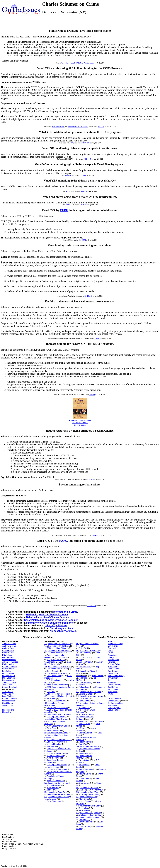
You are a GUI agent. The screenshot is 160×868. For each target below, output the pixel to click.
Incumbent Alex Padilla (58, 685)
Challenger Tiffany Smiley (90, 815)
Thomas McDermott (56, 781)
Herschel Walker (54, 730)
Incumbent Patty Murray (91, 813)
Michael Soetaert (54, 785)
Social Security (114, 685)
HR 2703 (68, 175)
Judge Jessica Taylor (56, 660)
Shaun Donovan (9, 682)
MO (78, 650)
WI (77, 817)
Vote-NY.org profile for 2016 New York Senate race (78, 63)
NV (77, 703)
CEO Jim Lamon (54, 676)
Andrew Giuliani (9, 646)
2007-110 (101, 127)
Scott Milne (83, 808)
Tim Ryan (99, 721)
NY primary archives (61, 628)
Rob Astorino (8, 680)
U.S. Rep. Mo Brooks (56, 653)
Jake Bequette (53, 671)
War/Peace (113, 692)
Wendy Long (8, 705)
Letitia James (8, 673)
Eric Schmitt (84, 657)
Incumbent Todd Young (58, 769)
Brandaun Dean (54, 662)
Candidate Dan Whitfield (58, 669)
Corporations (113, 648)
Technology (113, 689)
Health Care (113, 673)
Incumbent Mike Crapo (57, 753)
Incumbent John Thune (90, 792)
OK (77, 737)
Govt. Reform (114, 669)
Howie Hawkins (9, 660)
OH (78, 717)
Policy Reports (114, 708)
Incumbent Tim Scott (89, 788)
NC (77, 671)
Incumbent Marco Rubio (58, 714)
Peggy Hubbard (54, 767)
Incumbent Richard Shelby (60, 650)
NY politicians (8, 710)
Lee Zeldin (7, 671)
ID (45, 753)
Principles (112, 682)
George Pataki (9, 657)
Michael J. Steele (86, 694)
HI (45, 733)
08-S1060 (91, 479)
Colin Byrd (83, 648)
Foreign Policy (114, 664)
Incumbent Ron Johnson (90, 817)
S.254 (71, 143)
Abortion (111, 641)
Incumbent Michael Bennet (60, 696)
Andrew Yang (8, 648)
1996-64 (84, 175)
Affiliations (112, 705)
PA (77, 756)
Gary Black (52, 728)
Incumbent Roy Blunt (89, 650)
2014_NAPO (91, 606)
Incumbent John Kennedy (59, 797)
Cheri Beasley (85, 682)
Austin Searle (84, 801)
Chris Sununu (85, 701)
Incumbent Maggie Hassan (92, 696)
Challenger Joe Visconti (57, 708)
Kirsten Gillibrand (10, 666)
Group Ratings (114, 710)
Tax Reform (113, 687)
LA (46, 797)
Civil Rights (113, 646)
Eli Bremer (52, 698)
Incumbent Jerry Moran (58, 783)
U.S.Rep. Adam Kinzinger (58, 765)
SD (77, 792)
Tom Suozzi (7, 685)
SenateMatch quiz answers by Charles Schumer (51, 620)
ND (77, 692)
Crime (110, 650)
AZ (46, 673)
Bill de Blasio (8, 650)
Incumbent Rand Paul (57, 792)
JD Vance (83, 728)
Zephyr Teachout (10, 687)
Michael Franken (54, 744)
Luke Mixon (52, 799)
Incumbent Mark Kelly (57, 673)
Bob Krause (52, 746)
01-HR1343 (88, 296)
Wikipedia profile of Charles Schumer (47, 615)
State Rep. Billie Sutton (89, 794)
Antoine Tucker (85, 714)
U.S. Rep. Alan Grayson (57, 719)
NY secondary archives (63, 631)
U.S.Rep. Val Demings (57, 717)
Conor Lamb (84, 778)
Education (112, 655)
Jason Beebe (84, 753)
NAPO (63, 541)
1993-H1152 (96, 535)
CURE (64, 210)
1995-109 (83, 191)
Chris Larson (84, 826)
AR (46, 666)
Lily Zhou (51, 692)
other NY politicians (56, 625)
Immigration (113, 678)
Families (111, 662)
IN (45, 769)
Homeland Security (116, 676)
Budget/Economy (115, 644)
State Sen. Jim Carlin (56, 742)
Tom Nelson (84, 819)
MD (78, 644)
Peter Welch (84, 810)
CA (46, 685)
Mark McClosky (85, 662)
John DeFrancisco (10, 662)
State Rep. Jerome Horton (58, 694)
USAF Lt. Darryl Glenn (57, 701)
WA (78, 813)
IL (45, 760)
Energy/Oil (112, 657)
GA (46, 721)
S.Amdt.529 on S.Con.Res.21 (78, 127)
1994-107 (84, 205)
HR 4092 (67, 205)
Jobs (110, 680)
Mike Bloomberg (9, 678)
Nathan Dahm (85, 742)
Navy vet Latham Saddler (58, 726)
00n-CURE (82, 240)
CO (46, 696)
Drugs (110, 653)
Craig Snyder (84, 783)
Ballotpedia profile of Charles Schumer (48, 617)
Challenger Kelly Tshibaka (58, 646)
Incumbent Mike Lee (88, 797)
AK (46, 644)
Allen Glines (84, 799)
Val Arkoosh (84, 765)
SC (77, 788)
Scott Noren (8, 703)
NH (77, 696)
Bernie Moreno (83, 721)
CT (46, 703)
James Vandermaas (56, 756)
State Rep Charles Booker (58, 794)
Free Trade (113, 666)
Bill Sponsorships (115, 703)
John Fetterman (86, 769)
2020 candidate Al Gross (58, 648)
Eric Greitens (84, 653)
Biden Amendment (58, 127)
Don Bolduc (84, 698)
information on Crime (65, 612)
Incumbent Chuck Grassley (59, 740)
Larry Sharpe (8, 669)
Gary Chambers (54, 801)
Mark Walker (97, 676)
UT (77, 797)
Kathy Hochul (8, 664)
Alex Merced (8, 692)
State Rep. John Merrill (58, 663)
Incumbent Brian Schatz (58, 733)
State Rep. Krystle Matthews (91, 790)
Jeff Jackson (84, 687)
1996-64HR (88, 159)
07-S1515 (97, 339)
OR (78, 746)
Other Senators (114, 698)
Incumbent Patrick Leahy (90, 806)
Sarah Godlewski (86, 822)
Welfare (111, 694)
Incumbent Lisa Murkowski (60, 644)
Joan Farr (51, 790)
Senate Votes (114, 701)
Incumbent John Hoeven (91, 692)
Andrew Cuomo (9, 644)
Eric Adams (7, 655)
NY (77, 710)
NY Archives (8, 712)
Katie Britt (63, 657)
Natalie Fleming (54, 758)
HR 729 (68, 191)
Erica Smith (81, 676)
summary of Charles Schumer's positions (49, 623)
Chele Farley (8, 694)
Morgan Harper (85, 733)
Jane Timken (84, 724)
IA (45, 740)
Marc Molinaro (9, 676)
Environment (113, 660)
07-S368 (92, 395)
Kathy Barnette (85, 774)
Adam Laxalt (84, 708)
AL (46, 650)
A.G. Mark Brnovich (55, 680)
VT (77, 806)
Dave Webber (8, 696)
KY (46, 792)
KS (46, 783)
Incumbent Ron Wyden (90, 746)
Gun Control (113, 671)
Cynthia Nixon (8, 653)
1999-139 (86, 143)
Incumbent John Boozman (60, 666)
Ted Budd (83, 678)
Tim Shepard (84, 666)
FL (45, 714)
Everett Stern (84, 760)
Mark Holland (53, 788)
